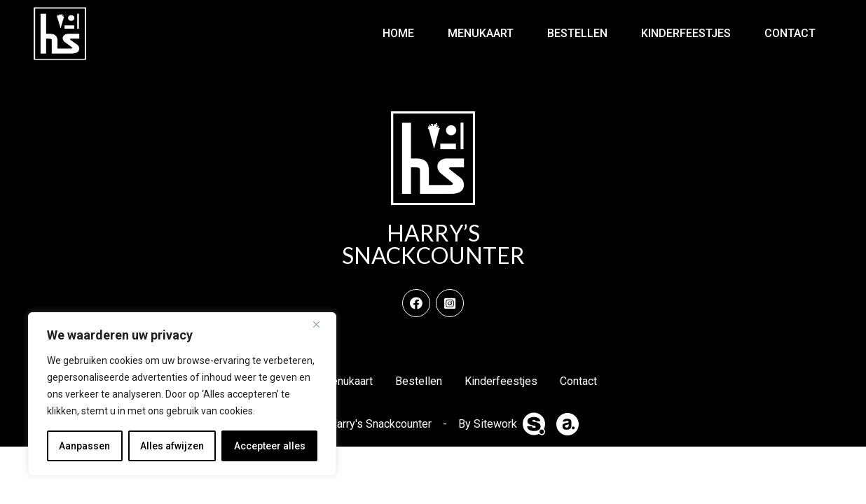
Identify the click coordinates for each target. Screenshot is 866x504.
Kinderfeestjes (686, 33)
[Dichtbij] (322, 324)
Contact (790, 33)
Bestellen (577, 33)
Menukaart (481, 33)
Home (398, 33)
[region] (182, 394)
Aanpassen (84, 446)
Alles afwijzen (172, 446)
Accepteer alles (270, 446)
